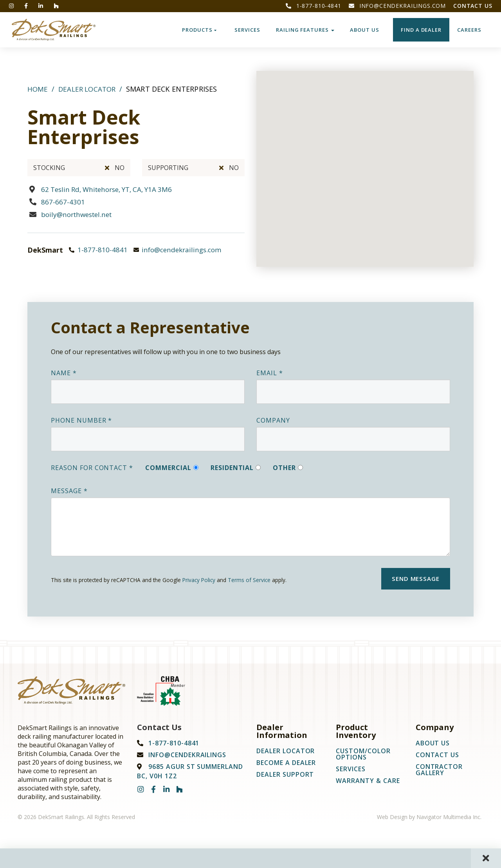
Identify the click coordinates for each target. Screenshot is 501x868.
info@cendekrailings (187, 757)
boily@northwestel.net (79, 214)
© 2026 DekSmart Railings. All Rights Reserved (76, 819)
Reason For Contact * (92, 468)
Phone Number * (81, 420)
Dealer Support (285, 776)
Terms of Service (249, 580)
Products (199, 30)
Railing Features (305, 30)
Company (273, 420)
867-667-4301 (63, 202)
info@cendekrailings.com (397, 6)
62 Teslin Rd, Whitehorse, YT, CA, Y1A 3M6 (112, 189)
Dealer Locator (89, 89)
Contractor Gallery (439, 772)
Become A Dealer (286, 765)
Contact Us (473, 6)
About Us (365, 30)
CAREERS (469, 30)
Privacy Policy (199, 580)
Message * (69, 491)
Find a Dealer (421, 30)
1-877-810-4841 (314, 6)
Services (247, 30)
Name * (64, 373)
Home (38, 89)
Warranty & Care (368, 783)
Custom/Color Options (363, 756)
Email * (270, 373)
